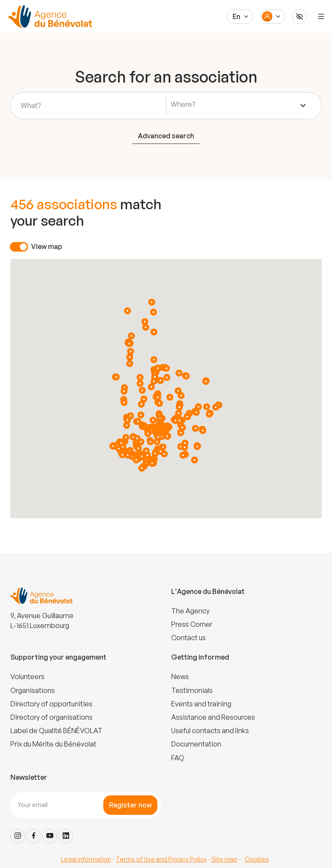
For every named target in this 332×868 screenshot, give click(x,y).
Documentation (196, 744)
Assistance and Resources (213, 717)
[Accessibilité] (300, 16)
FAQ (178, 758)
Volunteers (27, 677)
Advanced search (166, 136)
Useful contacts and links (210, 731)
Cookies (257, 859)
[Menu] (321, 16)
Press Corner (192, 624)
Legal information (86, 859)
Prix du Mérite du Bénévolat (53, 744)
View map (47, 246)
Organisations (33, 690)
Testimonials (192, 690)
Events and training (201, 704)
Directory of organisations (51, 717)
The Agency (190, 611)
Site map (224, 859)
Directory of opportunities (51, 704)
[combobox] (239, 105)
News (180, 677)
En (236, 16)
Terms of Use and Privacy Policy (161, 859)
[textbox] (185, 104)
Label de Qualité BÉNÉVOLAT (56, 731)
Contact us (188, 638)
